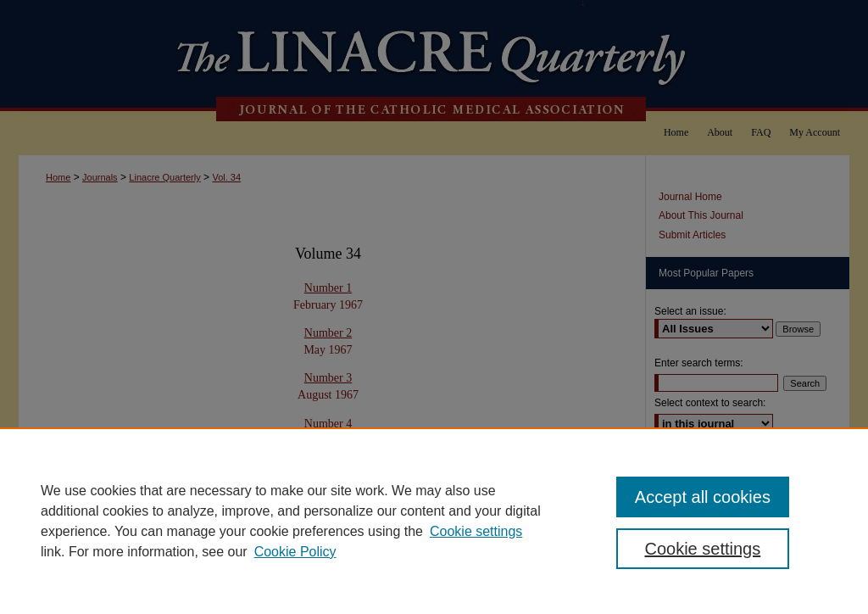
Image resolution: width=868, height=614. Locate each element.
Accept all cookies (703, 497)
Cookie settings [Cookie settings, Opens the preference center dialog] (702, 549)
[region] (434, 521)
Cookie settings (476, 531)
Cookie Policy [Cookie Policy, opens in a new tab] (295, 552)
